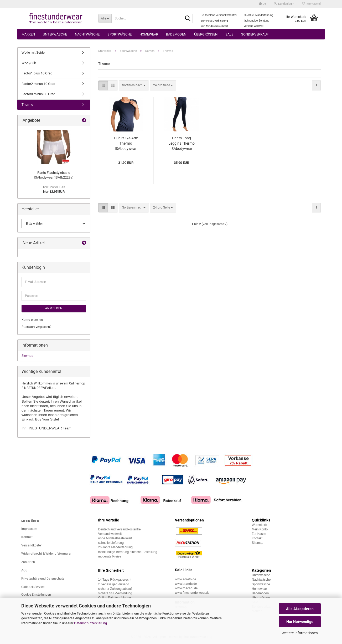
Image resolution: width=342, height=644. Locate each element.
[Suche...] (105, 18)
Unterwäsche (55, 34)
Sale (229, 34)
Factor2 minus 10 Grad (38, 84)
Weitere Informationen (300, 633)
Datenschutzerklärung (90, 623)
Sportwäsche (120, 34)
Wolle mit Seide (33, 52)
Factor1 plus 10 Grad (37, 73)
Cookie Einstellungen (36, 595)
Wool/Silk (29, 63)
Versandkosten (32, 545)
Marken (28, 34)
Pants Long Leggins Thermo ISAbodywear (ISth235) (182, 144)
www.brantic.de (186, 584)
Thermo (27, 105)
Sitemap (27, 356)
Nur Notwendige (300, 622)
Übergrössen (206, 34)
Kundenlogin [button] (284, 4)
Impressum (29, 529)
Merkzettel (311, 4)
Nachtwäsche (87, 34)
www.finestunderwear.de (192, 593)
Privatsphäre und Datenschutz (43, 579)
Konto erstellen (32, 320)
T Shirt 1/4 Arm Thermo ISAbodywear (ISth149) (126, 144)
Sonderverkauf (255, 34)
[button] (263, 4)
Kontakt (27, 537)
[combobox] (134, 85)
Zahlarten (28, 562)
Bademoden (176, 34)
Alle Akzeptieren (300, 609)
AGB (24, 570)
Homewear (149, 34)
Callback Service (33, 587)
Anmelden (54, 308)
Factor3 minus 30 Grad (38, 94)
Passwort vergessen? (37, 327)
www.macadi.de (186, 588)
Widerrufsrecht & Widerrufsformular (46, 554)
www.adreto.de (185, 579)
